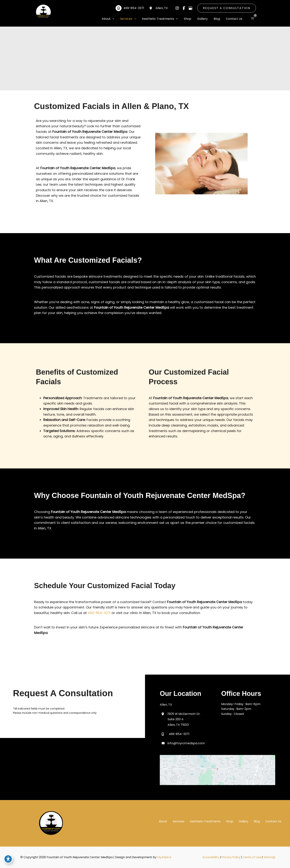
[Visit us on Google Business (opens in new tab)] (190, 8)
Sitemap (271, 857)
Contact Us (275, 821)
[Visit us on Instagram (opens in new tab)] (177, 8)
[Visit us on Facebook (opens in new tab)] (184, 8)
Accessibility (210, 857)
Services (190, 821)
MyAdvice (164, 857)
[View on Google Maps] (217, 770)
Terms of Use (253, 857)
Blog (261, 821)
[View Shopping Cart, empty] (252, 19)
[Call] (130, 8)
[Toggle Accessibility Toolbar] (8, 860)
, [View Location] (162, 8)
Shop (238, 821)
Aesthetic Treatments (215, 821)
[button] (227, 8)
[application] (112, 19)
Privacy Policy (231, 857)
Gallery (250, 821)
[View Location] (152, 8)
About (176, 821)
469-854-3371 (99, 613)
